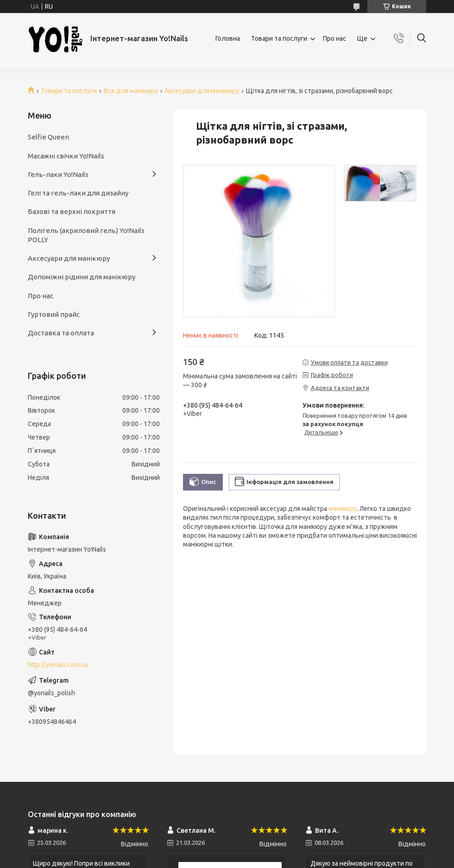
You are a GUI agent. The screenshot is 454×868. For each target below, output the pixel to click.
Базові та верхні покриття (72, 211)
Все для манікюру (131, 91)
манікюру (343, 509)
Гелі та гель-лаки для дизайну (78, 193)
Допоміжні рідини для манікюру (82, 277)
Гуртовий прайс (54, 314)
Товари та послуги (279, 38)
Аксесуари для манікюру (202, 91)
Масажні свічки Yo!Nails (66, 156)
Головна (228, 38)
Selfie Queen (48, 137)
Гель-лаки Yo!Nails (58, 174)
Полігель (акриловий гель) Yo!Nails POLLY (86, 235)
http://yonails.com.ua (58, 665)
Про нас (334, 38)
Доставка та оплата (61, 333)
